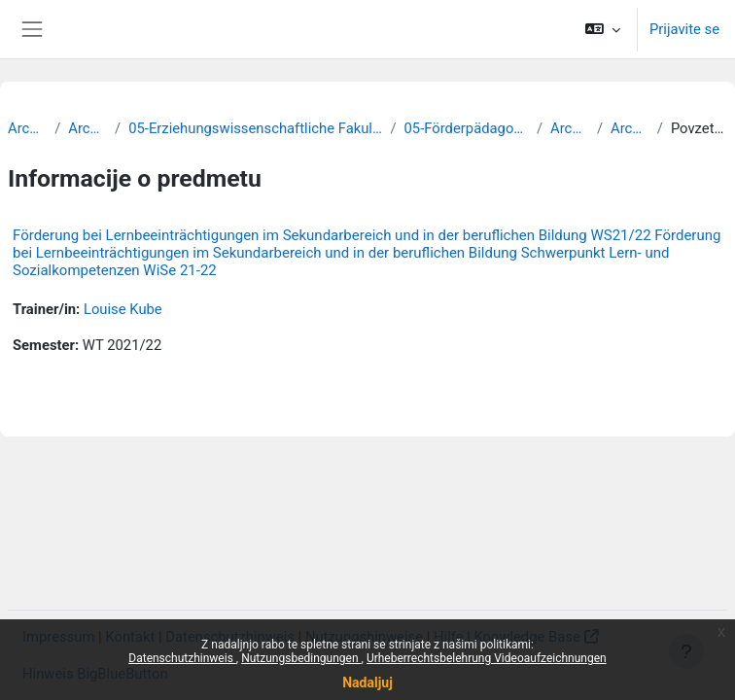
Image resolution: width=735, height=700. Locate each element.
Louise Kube (123, 309)
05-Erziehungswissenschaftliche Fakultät (255, 128)
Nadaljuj (367, 682)
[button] (603, 29)
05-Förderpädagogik (467, 128)
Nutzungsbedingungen (301, 658)
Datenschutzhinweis (182, 658)
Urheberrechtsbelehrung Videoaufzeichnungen (487, 658)
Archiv (27, 128)
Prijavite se (684, 29)
